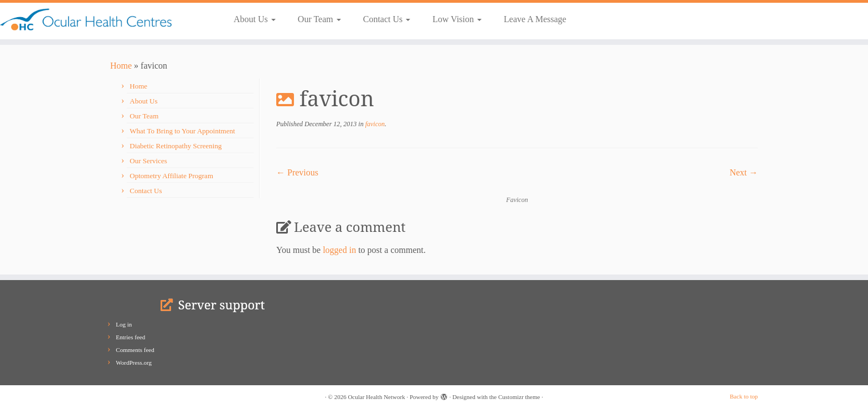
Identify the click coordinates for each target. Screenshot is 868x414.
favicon (374, 124)
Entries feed (130, 337)
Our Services (148, 161)
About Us (255, 19)
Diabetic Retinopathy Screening (175, 146)
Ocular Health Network (376, 397)
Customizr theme (519, 397)
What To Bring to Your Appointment (182, 131)
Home (121, 66)
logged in (339, 250)
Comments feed (135, 350)
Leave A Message (535, 19)
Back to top (744, 396)
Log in (124, 324)
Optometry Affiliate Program (171, 176)
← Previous (297, 172)
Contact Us (387, 19)
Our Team (319, 19)
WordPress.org (134, 363)
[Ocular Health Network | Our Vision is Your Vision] (100, 19)
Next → (744, 172)
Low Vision (457, 19)
